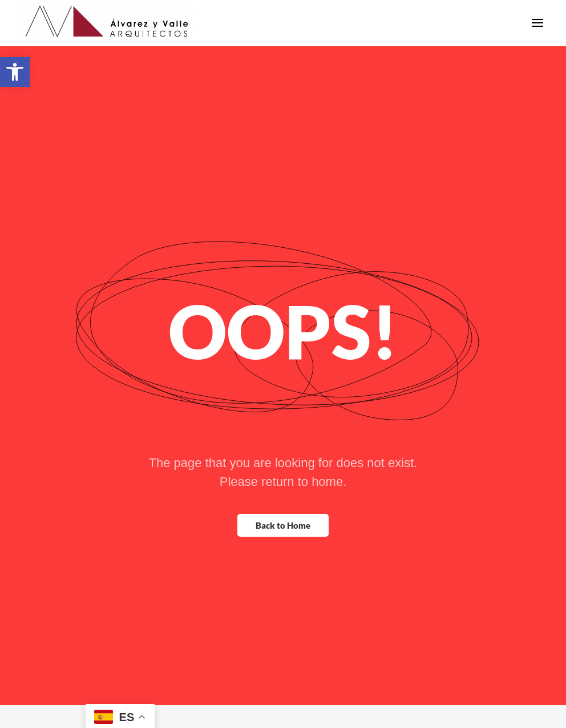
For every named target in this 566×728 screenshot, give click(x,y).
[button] (15, 72)
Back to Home (283, 548)
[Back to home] (108, 34)
